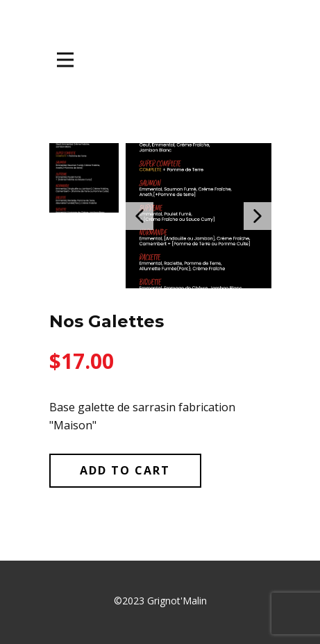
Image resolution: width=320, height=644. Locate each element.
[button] (140, 216)
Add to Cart (125, 470)
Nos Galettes (107, 321)
